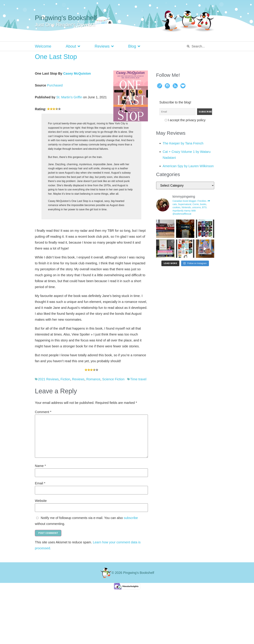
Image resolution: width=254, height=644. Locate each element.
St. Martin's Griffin (69, 97)
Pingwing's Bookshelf (66, 18)
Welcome (43, 46)
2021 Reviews (48, 379)
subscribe (131, 518)
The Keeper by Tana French (183, 143)
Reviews (104, 46)
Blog (134, 46)
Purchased (55, 85)
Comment (43, 412)
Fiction (65, 379)
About (73, 46)
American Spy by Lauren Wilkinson (188, 166)
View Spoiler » (82, 334)
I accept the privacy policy (185, 120)
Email (40, 483)
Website (41, 501)
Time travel (138, 379)
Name (40, 466)
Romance (93, 379)
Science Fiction (113, 379)
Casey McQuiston (77, 73)
